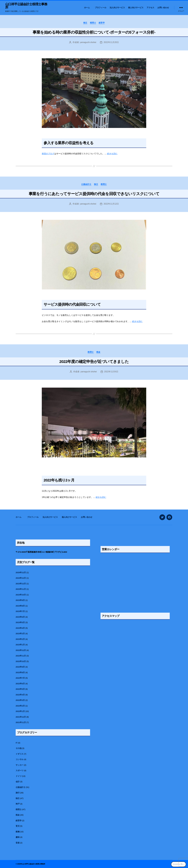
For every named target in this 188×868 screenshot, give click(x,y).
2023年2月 (20, 639)
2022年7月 (20, 678)
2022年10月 (21, 661)
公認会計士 (86, 184)
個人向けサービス (136, 8)
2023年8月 (20, 606)
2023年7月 (20, 611)
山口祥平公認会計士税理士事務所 (26, 6)
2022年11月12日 (111, 204)
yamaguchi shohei (88, 42)
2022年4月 (20, 695)
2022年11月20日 (111, 42)
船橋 (18, 832)
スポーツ (20, 770)
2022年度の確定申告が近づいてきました (94, 362)
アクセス (150, 8)
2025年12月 (21, 572)
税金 (98, 352)
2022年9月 (20, 667)
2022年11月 (21, 656)
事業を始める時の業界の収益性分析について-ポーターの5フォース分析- (94, 32)
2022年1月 (20, 711)
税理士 (93, 23)
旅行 (18, 793)
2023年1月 (20, 645)
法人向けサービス (117, 8)
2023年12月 (21, 584)
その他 (19, 748)
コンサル (20, 759)
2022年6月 (20, 684)
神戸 (18, 804)
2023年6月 (20, 617)
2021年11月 (21, 722)
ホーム (88, 8)
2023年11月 (21, 589)
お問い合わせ (163, 8)
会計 (18, 782)
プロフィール (101, 8)
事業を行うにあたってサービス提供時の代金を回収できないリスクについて (94, 194)
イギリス (20, 754)
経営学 (102, 23)
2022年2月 (20, 706)
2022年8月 (20, 672)
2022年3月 (20, 700)
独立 (85, 23)
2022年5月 (20, 689)
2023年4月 (20, 628)
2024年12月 (21, 578)
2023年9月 (20, 600)
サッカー (20, 765)
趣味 (18, 837)
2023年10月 (21, 595)
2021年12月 (21, 717)
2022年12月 (21, 650)
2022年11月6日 (111, 372)
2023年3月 (20, 633)
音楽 (18, 843)
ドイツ (19, 776)
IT (17, 743)
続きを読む (112, 154)
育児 (18, 826)
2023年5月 (20, 622)
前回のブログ (48, 154)
